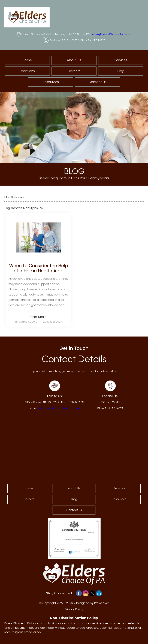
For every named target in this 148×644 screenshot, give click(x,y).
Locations (27, 71)
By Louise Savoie (26, 322)
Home (27, 60)
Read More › (38, 317)
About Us (74, 60)
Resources (51, 82)
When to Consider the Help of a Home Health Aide (39, 268)
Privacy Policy (74, 609)
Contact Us (97, 82)
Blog (121, 71)
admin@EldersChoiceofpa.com (111, 34)
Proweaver (102, 603)
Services (121, 60)
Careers (74, 71)
